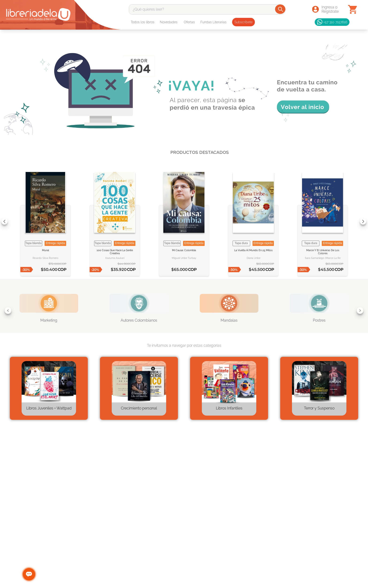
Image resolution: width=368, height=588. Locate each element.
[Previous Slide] (4, 222)
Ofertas (189, 22)
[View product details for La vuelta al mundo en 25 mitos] (253, 221)
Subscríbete (243, 22)
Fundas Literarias (213, 22)
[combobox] (207, 9)
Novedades (169, 22)
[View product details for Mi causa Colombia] (184, 221)
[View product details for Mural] (46, 221)
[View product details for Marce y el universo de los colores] (322, 221)
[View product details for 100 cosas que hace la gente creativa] (115, 221)
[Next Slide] (363, 222)
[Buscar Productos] (281, 9)
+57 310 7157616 (332, 22)
